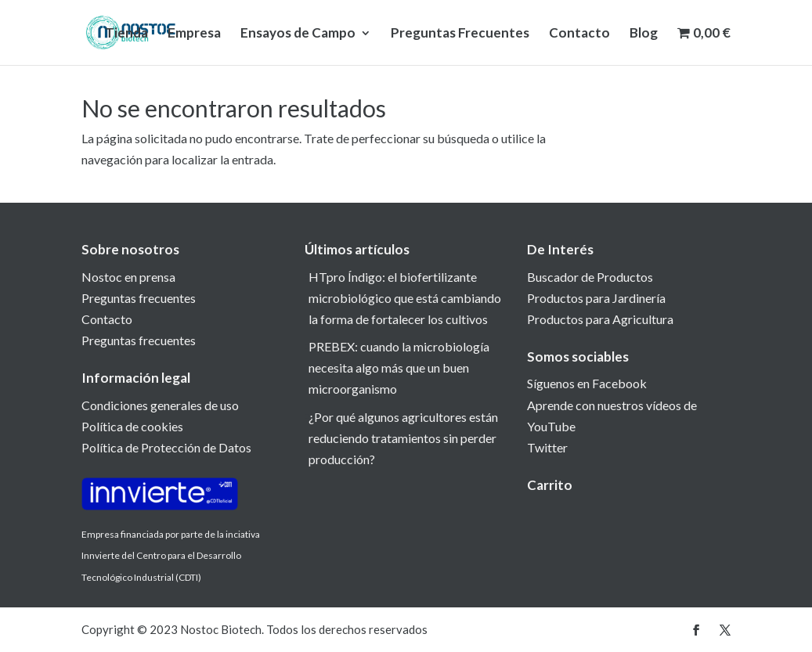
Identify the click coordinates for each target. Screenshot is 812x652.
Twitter (547, 447)
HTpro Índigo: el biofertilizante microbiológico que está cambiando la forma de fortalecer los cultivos (405, 298)
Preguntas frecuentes (139, 298)
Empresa (194, 34)
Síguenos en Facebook (587, 383)
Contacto (579, 34)
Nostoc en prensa (128, 277)
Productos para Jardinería (596, 298)
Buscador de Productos (590, 277)
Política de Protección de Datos (166, 447)
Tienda (126, 34)
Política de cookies (132, 426)
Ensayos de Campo (298, 34)
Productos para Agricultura (600, 319)
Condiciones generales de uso (160, 405)
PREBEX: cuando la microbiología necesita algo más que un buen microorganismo (399, 367)
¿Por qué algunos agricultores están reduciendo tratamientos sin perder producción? (403, 438)
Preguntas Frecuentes (460, 34)
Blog (644, 34)
